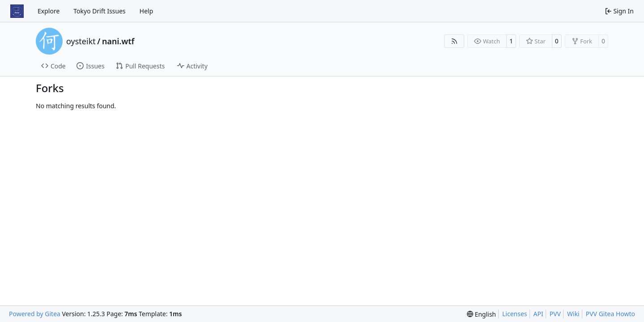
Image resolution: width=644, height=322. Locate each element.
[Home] (17, 11)
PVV (555, 314)
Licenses (515, 314)
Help (146, 11)
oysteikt (81, 41)
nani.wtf (118, 41)
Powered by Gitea (35, 314)
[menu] (481, 314)
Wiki (573, 314)
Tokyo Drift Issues (100, 11)
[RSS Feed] (454, 41)
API (538, 314)
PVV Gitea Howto (610, 314)
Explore (49, 11)
